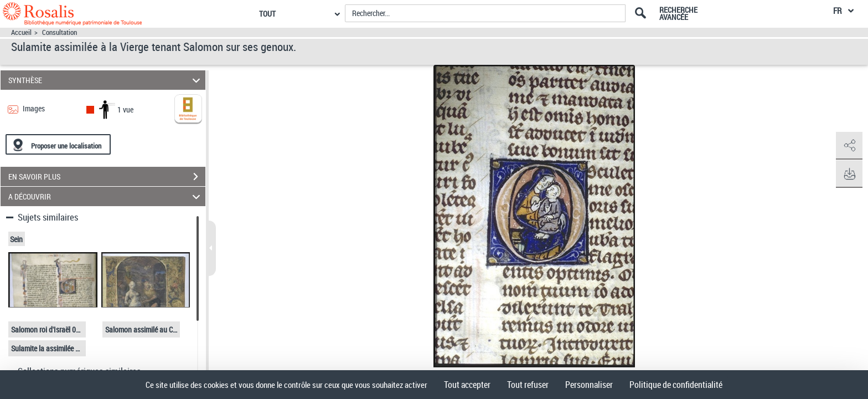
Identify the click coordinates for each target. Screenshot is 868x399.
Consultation (60, 32)
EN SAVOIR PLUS (107, 177)
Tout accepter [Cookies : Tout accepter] (467, 385)
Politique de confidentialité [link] (676, 385)
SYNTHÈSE (106, 80)
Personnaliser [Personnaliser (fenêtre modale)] (589, 385)
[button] (849, 146)
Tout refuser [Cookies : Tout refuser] (528, 385)
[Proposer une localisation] (58, 144)
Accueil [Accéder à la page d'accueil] (21, 32)
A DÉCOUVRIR (106, 196)
